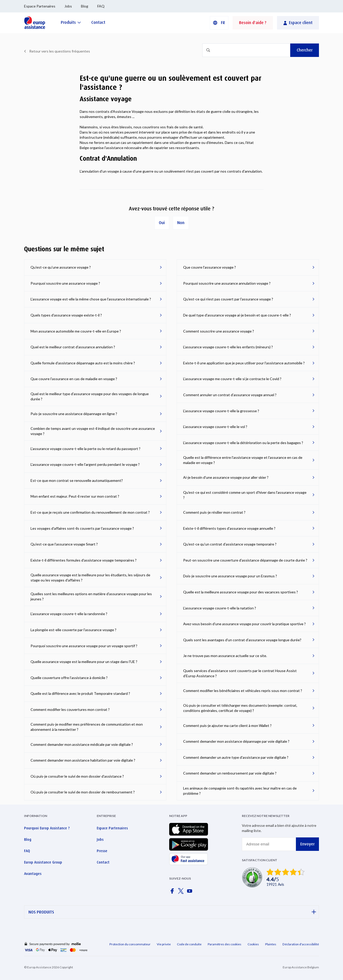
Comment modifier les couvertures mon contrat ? (70, 709)
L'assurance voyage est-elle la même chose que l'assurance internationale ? (91, 299)
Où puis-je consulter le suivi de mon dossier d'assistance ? (77, 776)
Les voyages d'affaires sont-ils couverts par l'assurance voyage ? (82, 528)
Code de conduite (189, 944)
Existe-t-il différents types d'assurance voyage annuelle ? (229, 528)
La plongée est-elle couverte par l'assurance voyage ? (73, 630)
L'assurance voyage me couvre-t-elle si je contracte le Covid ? (232, 379)
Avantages (33, 874)
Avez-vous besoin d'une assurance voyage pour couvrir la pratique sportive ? (244, 624)
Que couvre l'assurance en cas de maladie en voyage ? (74, 379)
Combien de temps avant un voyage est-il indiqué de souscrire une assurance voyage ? (93, 431)
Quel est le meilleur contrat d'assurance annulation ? (73, 347)
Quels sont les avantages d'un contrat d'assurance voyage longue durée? (242, 640)
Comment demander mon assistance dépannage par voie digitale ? (236, 741)
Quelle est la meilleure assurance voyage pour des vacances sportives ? (241, 592)
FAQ (101, 6)
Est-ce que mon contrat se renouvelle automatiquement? (77, 480)
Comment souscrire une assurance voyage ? (219, 331)
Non (181, 223)
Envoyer (307, 844)
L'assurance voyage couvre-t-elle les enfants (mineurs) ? (228, 347)
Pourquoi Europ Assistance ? (47, 828)
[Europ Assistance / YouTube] (191, 893)
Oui (162, 223)
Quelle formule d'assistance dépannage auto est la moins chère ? (83, 363)
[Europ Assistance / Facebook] (173, 893)
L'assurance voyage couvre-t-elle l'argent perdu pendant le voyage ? (85, 464)
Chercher (305, 50)
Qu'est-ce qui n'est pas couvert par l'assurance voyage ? (228, 299)
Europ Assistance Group (43, 862)
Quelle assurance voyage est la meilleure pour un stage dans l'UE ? (84, 662)
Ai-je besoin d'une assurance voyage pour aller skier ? (226, 477)
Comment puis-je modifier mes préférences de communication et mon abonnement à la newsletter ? (87, 727)
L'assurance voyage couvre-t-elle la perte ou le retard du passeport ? (85, 449)
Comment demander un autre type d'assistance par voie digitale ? (236, 757)
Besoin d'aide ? (253, 23)
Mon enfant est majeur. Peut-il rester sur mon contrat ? (75, 496)
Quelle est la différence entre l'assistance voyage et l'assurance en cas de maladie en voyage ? (243, 460)
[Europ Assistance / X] (182, 893)
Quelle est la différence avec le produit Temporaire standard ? (80, 693)
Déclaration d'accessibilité (301, 944)
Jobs (68, 6)
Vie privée (164, 944)
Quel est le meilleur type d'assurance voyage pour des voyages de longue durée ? (90, 396)
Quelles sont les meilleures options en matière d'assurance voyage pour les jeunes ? (91, 596)
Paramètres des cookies (225, 944)
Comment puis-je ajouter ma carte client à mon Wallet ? (227, 725)
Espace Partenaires (40, 6)
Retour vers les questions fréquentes (60, 51)
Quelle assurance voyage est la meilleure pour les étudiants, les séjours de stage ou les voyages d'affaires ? (90, 577)
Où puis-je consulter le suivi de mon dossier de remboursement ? (83, 792)
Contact (103, 862)
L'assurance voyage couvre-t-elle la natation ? (220, 608)
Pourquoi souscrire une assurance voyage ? (65, 283)
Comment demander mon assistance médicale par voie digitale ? (82, 744)
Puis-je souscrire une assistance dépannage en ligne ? (74, 414)
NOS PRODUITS (172, 912)
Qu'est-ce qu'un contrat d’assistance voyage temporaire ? (230, 544)
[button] (219, 23)
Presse (102, 851)
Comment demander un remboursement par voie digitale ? (230, 773)
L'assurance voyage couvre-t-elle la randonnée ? (69, 614)
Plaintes (271, 944)
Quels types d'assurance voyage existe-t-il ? (66, 315)
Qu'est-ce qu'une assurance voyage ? (61, 267)
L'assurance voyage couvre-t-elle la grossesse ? (221, 411)
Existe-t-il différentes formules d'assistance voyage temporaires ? (84, 560)
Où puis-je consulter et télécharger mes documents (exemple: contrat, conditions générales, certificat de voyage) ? (240, 708)
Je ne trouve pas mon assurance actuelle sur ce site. (225, 656)
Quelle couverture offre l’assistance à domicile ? (69, 678)
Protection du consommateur (130, 944)
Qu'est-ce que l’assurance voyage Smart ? (64, 544)
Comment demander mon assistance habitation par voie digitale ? (83, 760)
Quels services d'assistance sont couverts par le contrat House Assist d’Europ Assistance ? (240, 673)
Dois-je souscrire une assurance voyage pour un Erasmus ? (230, 576)
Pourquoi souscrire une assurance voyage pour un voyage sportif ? (84, 646)
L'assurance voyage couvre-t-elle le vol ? (215, 427)
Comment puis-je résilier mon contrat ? (214, 512)
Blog (85, 6)
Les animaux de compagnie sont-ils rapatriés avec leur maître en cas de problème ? (240, 791)
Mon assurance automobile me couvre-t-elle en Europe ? (76, 331)
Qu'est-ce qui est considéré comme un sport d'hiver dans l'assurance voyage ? (245, 495)
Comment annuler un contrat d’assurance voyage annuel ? (230, 395)
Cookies (253, 944)
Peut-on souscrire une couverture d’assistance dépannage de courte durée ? (245, 560)
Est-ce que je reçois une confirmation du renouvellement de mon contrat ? (90, 512)
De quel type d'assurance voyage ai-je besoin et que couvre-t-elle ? (237, 315)
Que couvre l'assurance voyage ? (210, 267)
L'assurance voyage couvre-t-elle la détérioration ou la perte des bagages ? (243, 443)
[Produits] (71, 22)
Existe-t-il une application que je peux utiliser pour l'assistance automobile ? (244, 363)
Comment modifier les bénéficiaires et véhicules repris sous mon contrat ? (243, 691)
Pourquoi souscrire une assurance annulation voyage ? (227, 283)
